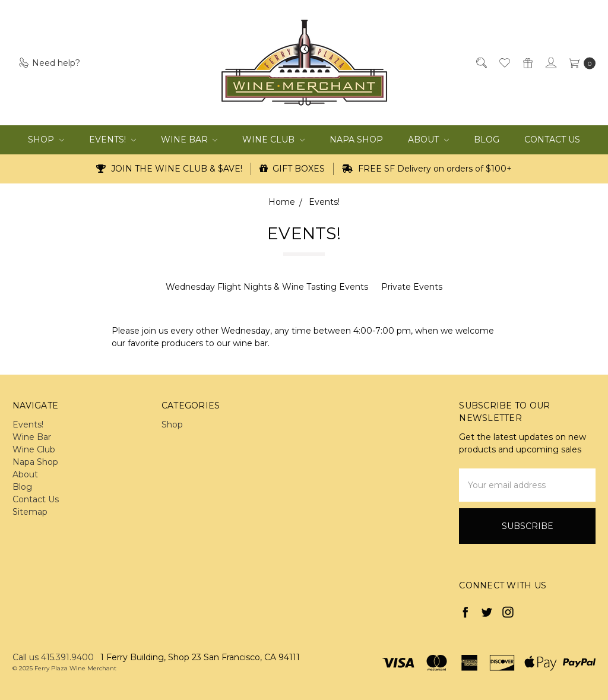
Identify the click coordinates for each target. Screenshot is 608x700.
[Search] (481, 63)
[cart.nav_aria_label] (579, 63)
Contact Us (552, 140)
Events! (113, 140)
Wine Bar (189, 140)
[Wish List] (504, 63)
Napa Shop (356, 140)
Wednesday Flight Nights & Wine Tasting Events (267, 287)
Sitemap (30, 512)
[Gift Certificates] (527, 63)
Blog (487, 140)
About (428, 140)
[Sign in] (550, 63)
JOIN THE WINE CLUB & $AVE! (169, 169)
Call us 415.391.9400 (53, 657)
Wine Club (273, 140)
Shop (46, 140)
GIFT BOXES (292, 169)
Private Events (412, 287)
